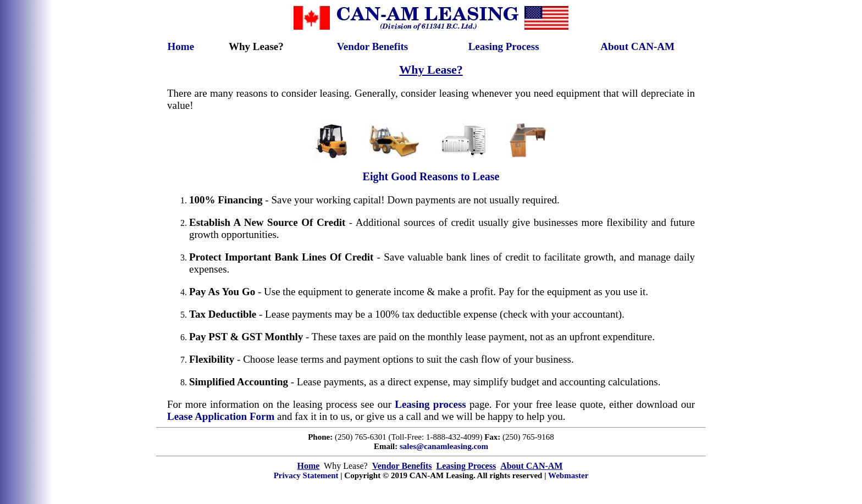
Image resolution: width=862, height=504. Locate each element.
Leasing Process (504, 46)
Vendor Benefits (372, 46)
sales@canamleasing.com (444, 446)
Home (181, 46)
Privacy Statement (306, 475)
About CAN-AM (637, 46)
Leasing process (430, 404)
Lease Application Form (221, 416)
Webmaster (568, 475)
